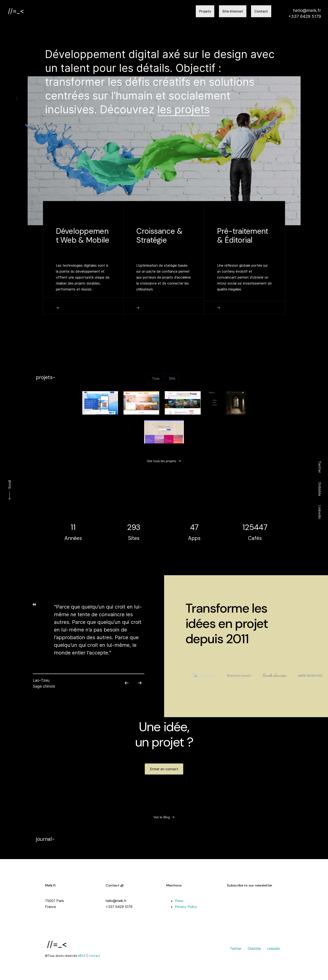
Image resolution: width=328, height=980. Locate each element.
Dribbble (320, 489)
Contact (261, 11)
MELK (82, 956)
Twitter (320, 467)
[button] (83, 413)
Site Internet (233, 11)
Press (179, 901)
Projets (205, 11)
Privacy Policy (186, 907)
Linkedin (320, 512)
